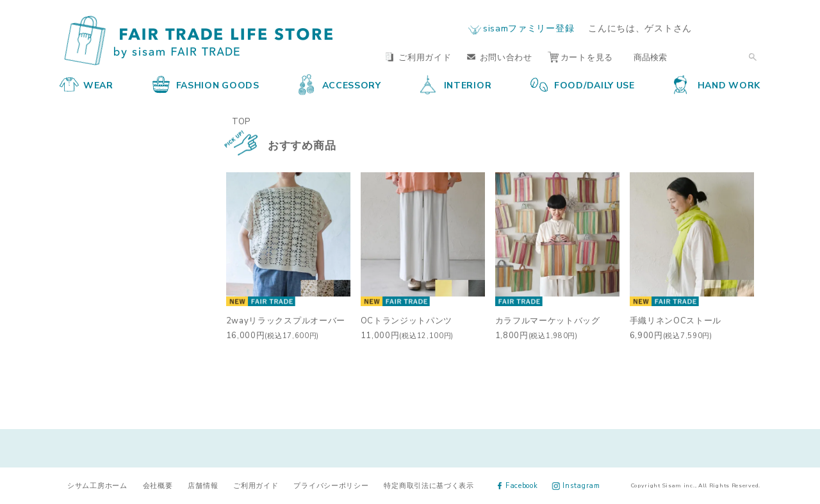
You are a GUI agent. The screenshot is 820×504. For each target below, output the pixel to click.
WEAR (86, 85)
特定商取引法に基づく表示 (429, 485)
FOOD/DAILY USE (583, 85)
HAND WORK (717, 85)
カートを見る (580, 57)
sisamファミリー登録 (529, 28)
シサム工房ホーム (97, 485)
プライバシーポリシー (331, 485)
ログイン (736, 28)
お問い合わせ (500, 57)
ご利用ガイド (418, 57)
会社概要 (158, 485)
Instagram (576, 485)
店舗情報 (203, 485)
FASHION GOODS (206, 85)
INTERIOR (456, 85)
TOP (241, 121)
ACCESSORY (340, 85)
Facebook (518, 485)
